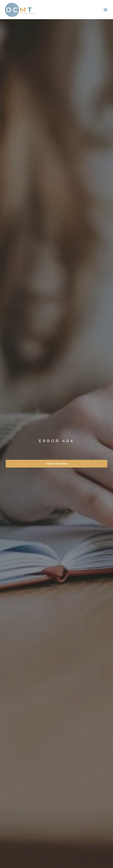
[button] (105, 10)
